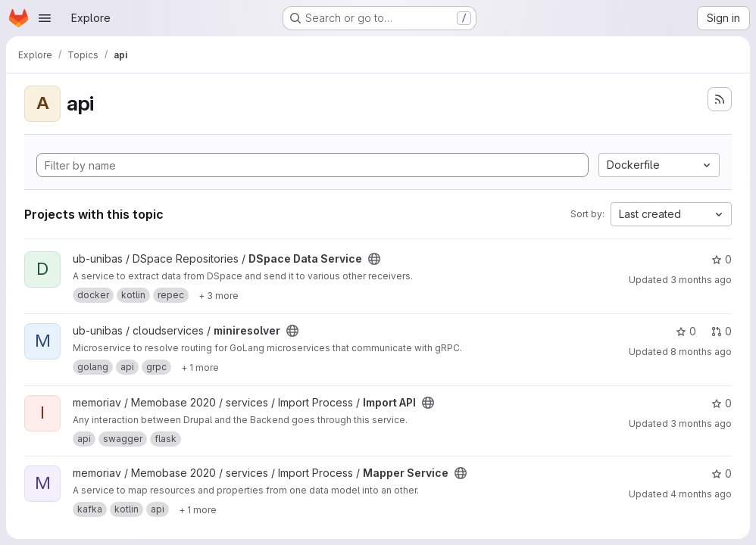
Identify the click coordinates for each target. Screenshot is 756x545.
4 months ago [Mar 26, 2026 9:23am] (701, 494)
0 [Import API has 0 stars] (722, 403)
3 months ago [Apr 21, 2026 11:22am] (701, 280)
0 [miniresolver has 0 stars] (686, 331)
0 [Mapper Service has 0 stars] (722, 473)
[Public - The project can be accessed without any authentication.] (374, 259)
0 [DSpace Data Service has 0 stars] (722, 259)
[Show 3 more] (219, 295)
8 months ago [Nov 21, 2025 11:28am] (701, 352)
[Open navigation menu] (45, 18)
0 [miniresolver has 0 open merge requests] (722, 331)
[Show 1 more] (200, 367)
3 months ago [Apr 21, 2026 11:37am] (701, 424)
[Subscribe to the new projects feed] (720, 99)
